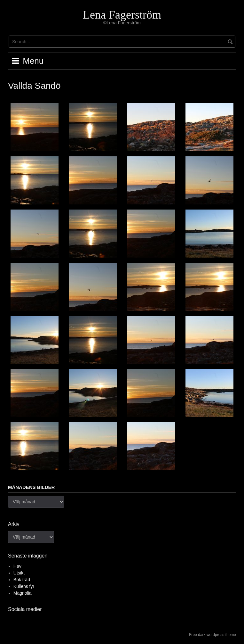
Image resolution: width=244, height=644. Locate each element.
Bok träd (22, 580)
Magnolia (23, 593)
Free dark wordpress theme (213, 635)
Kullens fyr (24, 586)
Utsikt (19, 573)
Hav (17, 566)
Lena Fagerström (122, 15)
